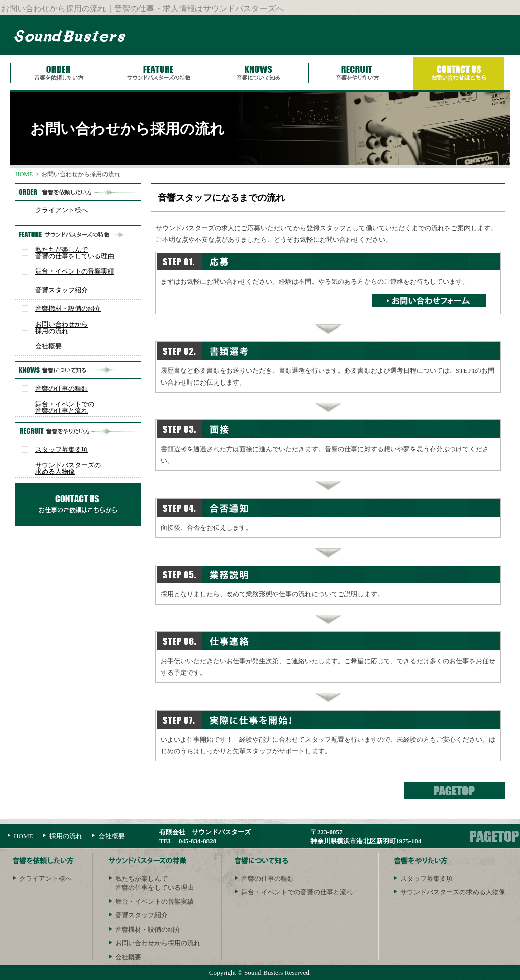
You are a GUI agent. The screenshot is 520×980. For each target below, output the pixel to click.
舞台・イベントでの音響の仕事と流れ (65, 407)
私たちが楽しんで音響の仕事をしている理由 (75, 253)
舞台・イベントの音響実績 (75, 271)
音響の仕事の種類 (62, 388)
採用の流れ (66, 836)
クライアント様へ (62, 210)
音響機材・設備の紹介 (68, 309)
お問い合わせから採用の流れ (62, 328)
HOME (24, 174)
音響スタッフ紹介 (62, 290)
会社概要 (48, 346)
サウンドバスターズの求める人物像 (68, 468)
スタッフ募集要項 (62, 449)
